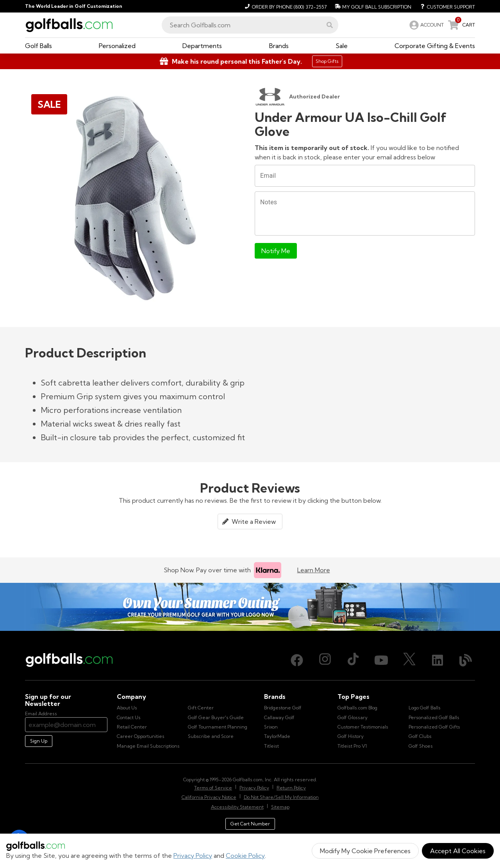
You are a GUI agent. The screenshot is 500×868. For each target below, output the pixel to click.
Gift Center (201, 708)
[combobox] (250, 25)
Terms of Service (213, 788)
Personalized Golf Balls (434, 717)
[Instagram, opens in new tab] (325, 660)
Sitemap (280, 807)
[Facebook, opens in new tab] (297, 660)
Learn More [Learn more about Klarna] (314, 570)
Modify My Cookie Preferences (365, 851)
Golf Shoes (421, 746)
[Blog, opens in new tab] (466, 660)
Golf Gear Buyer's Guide (216, 717)
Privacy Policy (193, 855)
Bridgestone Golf (283, 708)
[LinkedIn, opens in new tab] (437, 660)
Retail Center (132, 727)
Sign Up (39, 741)
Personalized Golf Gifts (434, 727)
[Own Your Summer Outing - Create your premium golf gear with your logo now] (250, 607)
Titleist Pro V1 (352, 746)
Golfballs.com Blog (357, 708)
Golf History (351, 736)
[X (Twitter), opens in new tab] (409, 660)
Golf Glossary (353, 717)
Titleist (271, 746)
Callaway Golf (279, 717)
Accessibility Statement (237, 807)
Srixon (271, 727)
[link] (426, 25)
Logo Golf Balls (425, 708)
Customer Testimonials (363, 727)
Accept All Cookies (458, 851)
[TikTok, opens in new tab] (353, 660)
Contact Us (129, 717)
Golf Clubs (420, 736)
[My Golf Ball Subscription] (372, 6)
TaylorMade (277, 736)
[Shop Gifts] (250, 61)
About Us (127, 708)
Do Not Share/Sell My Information (281, 797)
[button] (330, 25)
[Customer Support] (445, 6)
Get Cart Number (250, 824)
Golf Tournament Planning (218, 727)
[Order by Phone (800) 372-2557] (285, 6)
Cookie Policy (245, 855)
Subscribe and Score (211, 736)
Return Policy (291, 788)
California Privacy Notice (209, 797)
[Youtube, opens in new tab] (381, 660)
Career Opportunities (141, 736)
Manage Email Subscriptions (148, 746)
